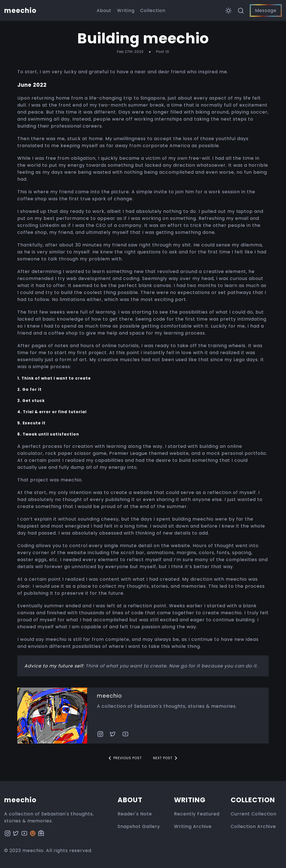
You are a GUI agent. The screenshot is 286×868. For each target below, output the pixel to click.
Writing (126, 10)
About (104, 10)
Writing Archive (193, 826)
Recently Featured (197, 814)
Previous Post (124, 758)
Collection (153, 10)
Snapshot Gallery (139, 826)
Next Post (166, 758)
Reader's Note (135, 814)
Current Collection (254, 814)
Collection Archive (253, 826)
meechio (109, 696)
